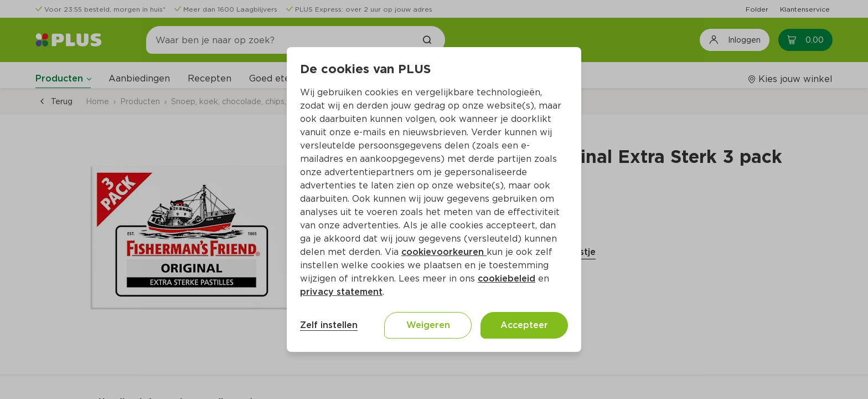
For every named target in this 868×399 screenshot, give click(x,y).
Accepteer (524, 325)
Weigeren (428, 325)
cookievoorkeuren (444, 252)
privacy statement (341, 292)
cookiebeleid (507, 278)
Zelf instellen (329, 325)
